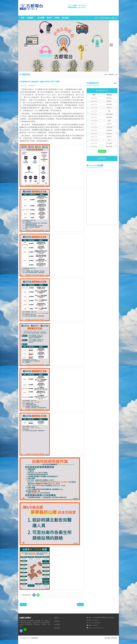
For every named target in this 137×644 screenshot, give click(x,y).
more (115, 83)
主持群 (57, 18)
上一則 (23, 604)
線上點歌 (65, 18)
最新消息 (111, 74)
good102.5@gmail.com (98, 628)
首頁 (23, 18)
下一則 (80, 604)
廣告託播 (57, 628)
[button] (26, 57)
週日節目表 (102, 159)
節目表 (49, 18)
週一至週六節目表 (102, 91)
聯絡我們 (57, 621)
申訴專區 (57, 625)
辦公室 (56, 618)
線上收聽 (41, 18)
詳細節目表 (102, 151)
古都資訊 (30, 18)
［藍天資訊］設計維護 (110, 638)
